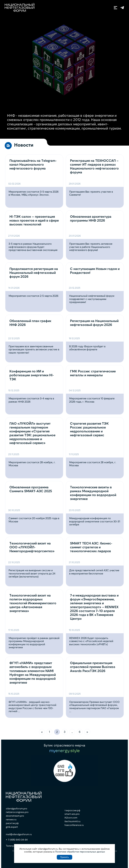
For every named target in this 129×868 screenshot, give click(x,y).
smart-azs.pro (72, 814)
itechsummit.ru (72, 821)
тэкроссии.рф (72, 810)
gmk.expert (12, 827)
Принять (64, 857)
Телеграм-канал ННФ (122, 8)
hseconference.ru (74, 825)
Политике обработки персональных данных (80, 852)
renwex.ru (11, 819)
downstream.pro (15, 816)
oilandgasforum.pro (17, 809)
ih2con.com (71, 818)
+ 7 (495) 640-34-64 (17, 840)
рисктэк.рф (12, 823)
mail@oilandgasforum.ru (19, 834)
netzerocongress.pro (17, 812)
